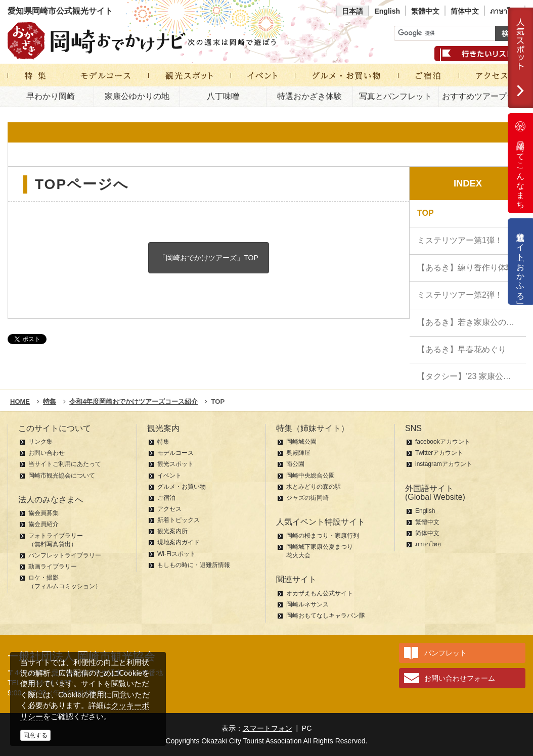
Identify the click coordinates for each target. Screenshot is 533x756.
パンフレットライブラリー (65, 555)
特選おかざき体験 (309, 96)
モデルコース (175, 453)
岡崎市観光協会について (62, 476)
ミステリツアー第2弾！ (460, 295)
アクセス (169, 509)
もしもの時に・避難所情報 (194, 565)
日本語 (352, 11)
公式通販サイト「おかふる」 (521, 262)
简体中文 (465, 11)
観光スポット (175, 464)
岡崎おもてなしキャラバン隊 (326, 616)
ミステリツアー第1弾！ (460, 240)
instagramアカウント (444, 464)
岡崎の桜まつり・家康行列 (323, 536)
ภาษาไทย (505, 11)
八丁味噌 (223, 96)
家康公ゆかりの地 (137, 96)
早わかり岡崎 (51, 96)
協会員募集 (43, 513)
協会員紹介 (43, 524)
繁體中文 (425, 11)
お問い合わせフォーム (460, 678)
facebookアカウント (443, 442)
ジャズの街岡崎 (307, 498)
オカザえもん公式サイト (320, 593)
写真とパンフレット (395, 96)
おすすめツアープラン (482, 96)
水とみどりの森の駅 (314, 487)
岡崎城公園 (301, 442)
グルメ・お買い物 (182, 487)
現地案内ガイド (179, 542)
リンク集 (40, 442)
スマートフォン (268, 728)
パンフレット (446, 653)
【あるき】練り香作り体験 (466, 268)
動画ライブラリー (53, 566)
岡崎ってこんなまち (520, 163)
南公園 (295, 464)
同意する (35, 735)
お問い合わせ (47, 453)
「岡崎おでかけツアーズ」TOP (209, 258)
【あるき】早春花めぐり (462, 349)
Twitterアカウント (439, 453)
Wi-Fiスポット (176, 554)
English (387, 11)
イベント (169, 476)
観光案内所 (172, 531)
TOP (426, 213)
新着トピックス (179, 520)
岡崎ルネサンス (307, 604)
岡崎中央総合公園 (310, 476)
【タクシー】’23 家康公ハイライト (472, 376)
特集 (163, 442)
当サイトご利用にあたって (65, 464)
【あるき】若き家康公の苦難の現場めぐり (472, 322)
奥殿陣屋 (298, 453)
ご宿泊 (166, 498)
